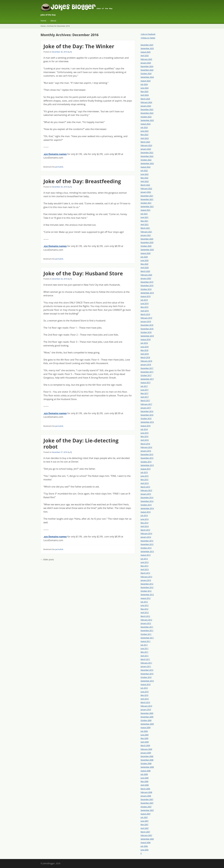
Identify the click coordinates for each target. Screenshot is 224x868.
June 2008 (144, 778)
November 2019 (147, 286)
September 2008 (147, 767)
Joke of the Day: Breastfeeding (82, 181)
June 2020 (144, 260)
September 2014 (147, 508)
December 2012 (147, 584)
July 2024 (144, 84)
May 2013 (144, 566)
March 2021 (145, 228)
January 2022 (146, 192)
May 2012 (144, 609)
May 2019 (144, 307)
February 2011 (146, 663)
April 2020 (145, 268)
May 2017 (144, 393)
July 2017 (144, 386)
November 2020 (147, 242)
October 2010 (146, 677)
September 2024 (147, 77)
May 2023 (144, 135)
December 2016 (147, 411)
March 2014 (145, 530)
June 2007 (144, 821)
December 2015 (147, 454)
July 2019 (144, 300)
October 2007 (146, 807)
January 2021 (146, 235)
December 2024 (147, 66)
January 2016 (146, 451)
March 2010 (145, 702)
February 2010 (146, 706)
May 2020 (144, 264)
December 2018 (147, 325)
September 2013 (147, 551)
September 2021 (147, 207)
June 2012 (144, 605)
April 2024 (145, 95)
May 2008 (144, 781)
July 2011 (144, 645)
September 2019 (147, 293)
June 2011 (144, 649)
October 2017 (146, 375)
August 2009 (145, 728)
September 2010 (147, 681)
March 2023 (145, 142)
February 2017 (146, 404)
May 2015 (144, 480)
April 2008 (145, 785)
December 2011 (147, 627)
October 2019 (146, 289)
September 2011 (147, 638)
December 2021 (147, 196)
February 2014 (146, 534)
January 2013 (146, 580)
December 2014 (147, 498)
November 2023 (147, 113)
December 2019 (147, 282)
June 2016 (144, 433)
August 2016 (145, 426)
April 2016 (145, 440)
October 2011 (146, 634)
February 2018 (146, 361)
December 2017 (147, 368)
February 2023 (146, 145)
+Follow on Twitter (148, 38)
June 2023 (144, 131)
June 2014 (144, 519)
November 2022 (147, 156)
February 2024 (146, 102)
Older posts (47, 559)
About (53, 21)
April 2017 (145, 397)
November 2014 (147, 501)
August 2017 (145, 383)
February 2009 (146, 749)
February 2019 (146, 318)
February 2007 (146, 835)
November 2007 (147, 803)
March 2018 (145, 357)
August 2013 (145, 555)
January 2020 (146, 278)
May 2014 (144, 523)
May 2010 (144, 695)
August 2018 (145, 339)
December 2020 (147, 239)
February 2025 (146, 59)
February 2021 (146, 232)
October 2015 (146, 462)
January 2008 (146, 796)
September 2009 (147, 724)
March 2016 (145, 444)
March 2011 (145, 659)
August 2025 (145, 52)
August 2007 (145, 814)
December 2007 (147, 799)
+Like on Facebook (148, 34)
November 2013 (147, 544)
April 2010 (145, 699)
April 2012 (145, 613)
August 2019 (145, 296)
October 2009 (146, 720)
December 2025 (147, 45)
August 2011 (145, 641)
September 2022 (147, 163)
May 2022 (144, 178)
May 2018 (144, 350)
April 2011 (145, 656)
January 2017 (146, 408)
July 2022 (144, 171)
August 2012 (145, 598)
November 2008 (147, 760)
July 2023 (144, 127)
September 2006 (147, 839)
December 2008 (147, 756)
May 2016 (144, 436)
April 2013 (145, 569)
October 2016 (146, 419)
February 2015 (146, 490)
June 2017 (144, 390)
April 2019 (145, 311)
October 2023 (146, 117)
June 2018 (144, 347)
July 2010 (144, 688)
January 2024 (146, 106)
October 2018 (146, 332)
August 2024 (145, 81)
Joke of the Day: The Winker (79, 46)
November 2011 (147, 631)
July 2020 (144, 257)
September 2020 (147, 250)
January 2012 (146, 623)
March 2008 (145, 789)
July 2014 (144, 516)
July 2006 (144, 846)
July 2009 (144, 731)
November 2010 (147, 674)
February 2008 (146, 792)
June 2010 (144, 692)
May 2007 (144, 825)
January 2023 (146, 149)
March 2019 (145, 314)
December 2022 (147, 153)
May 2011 (144, 652)
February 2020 (146, 275)
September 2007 (147, 810)
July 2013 (144, 559)
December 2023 (147, 109)
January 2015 (146, 494)
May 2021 (144, 221)
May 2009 (144, 738)
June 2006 (144, 850)
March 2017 (145, 401)
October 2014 (146, 505)
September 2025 (147, 48)
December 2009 (147, 713)
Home (43, 21)
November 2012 (147, 587)
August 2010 (145, 684)
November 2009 (147, 717)
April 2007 (145, 828)
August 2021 (145, 210)
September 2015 (147, 465)
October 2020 (146, 246)
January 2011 (146, 666)
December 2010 (147, 670)
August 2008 (145, 771)
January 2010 (146, 710)
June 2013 (144, 562)
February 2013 (146, 577)
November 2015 (147, 458)
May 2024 (144, 92)
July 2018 (144, 343)
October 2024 (146, 74)
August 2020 (145, 253)
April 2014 (145, 526)
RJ (71, 52)
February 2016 (146, 447)
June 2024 (144, 88)
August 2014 (145, 512)
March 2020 (145, 271)
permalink (59, 167)
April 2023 (145, 138)
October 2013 (146, 548)
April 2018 (145, 354)
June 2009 (144, 735)
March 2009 (145, 746)
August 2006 (145, 843)
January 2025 (146, 63)
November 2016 (147, 415)
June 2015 (144, 476)
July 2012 (144, 602)
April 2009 (145, 742)
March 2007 (145, 832)
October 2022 (146, 160)
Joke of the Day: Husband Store (83, 273)
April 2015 (145, 483)
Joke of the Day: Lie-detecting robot (81, 444)
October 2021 (146, 203)
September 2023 (147, 120)
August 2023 (145, 124)
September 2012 (147, 595)
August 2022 (145, 167)
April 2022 (145, 181)
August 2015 (145, 469)
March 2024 (145, 99)
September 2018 (147, 336)
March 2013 (145, 573)
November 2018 (147, 329)
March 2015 (145, 487)
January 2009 (146, 753)
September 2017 (147, 379)
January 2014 (146, 537)
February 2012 (146, 620)
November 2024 (147, 70)
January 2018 (146, 365)
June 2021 (144, 217)
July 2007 (144, 817)
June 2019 (144, 304)
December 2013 (147, 541)
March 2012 (145, 616)
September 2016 (147, 422)
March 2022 (145, 185)
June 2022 (144, 174)
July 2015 (144, 472)
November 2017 (147, 372)
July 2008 (144, 774)
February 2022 (146, 189)
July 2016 (144, 429)
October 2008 (146, 763)
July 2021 (144, 214)
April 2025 (145, 56)
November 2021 (147, 199)
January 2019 (146, 322)
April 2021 (145, 224)
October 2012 (146, 591)
